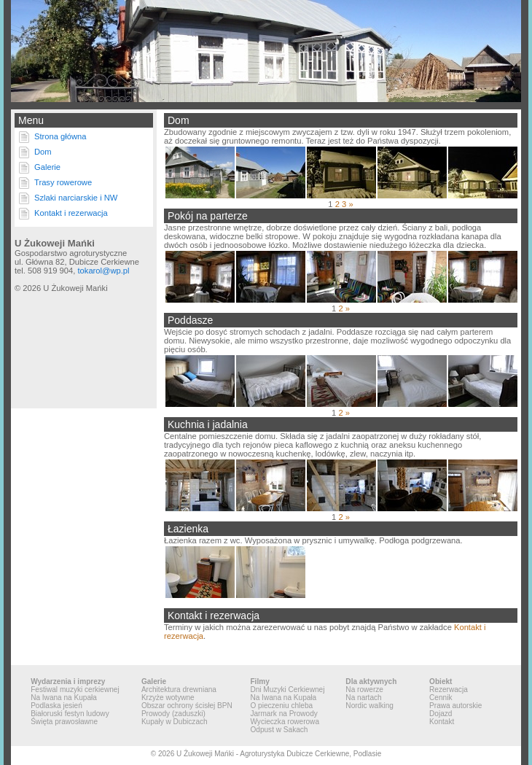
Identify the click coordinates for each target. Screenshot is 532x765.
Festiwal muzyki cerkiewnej (75, 690)
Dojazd (441, 714)
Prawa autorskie (455, 706)
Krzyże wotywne (168, 698)
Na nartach (363, 698)
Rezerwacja (449, 690)
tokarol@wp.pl (103, 271)
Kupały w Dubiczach (175, 722)
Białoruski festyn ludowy (70, 714)
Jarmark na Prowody (283, 714)
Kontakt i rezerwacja (71, 213)
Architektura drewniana (179, 690)
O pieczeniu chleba (281, 706)
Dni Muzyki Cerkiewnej (287, 690)
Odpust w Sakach (279, 730)
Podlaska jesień (56, 706)
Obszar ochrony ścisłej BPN (187, 706)
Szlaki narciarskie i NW (76, 198)
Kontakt (442, 722)
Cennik (441, 698)
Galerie (47, 167)
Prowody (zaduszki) (173, 714)
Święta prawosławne (64, 722)
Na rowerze (364, 690)
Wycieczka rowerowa (285, 722)
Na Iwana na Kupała (64, 698)
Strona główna (60, 136)
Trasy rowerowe (63, 182)
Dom (43, 152)
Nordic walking (369, 706)
